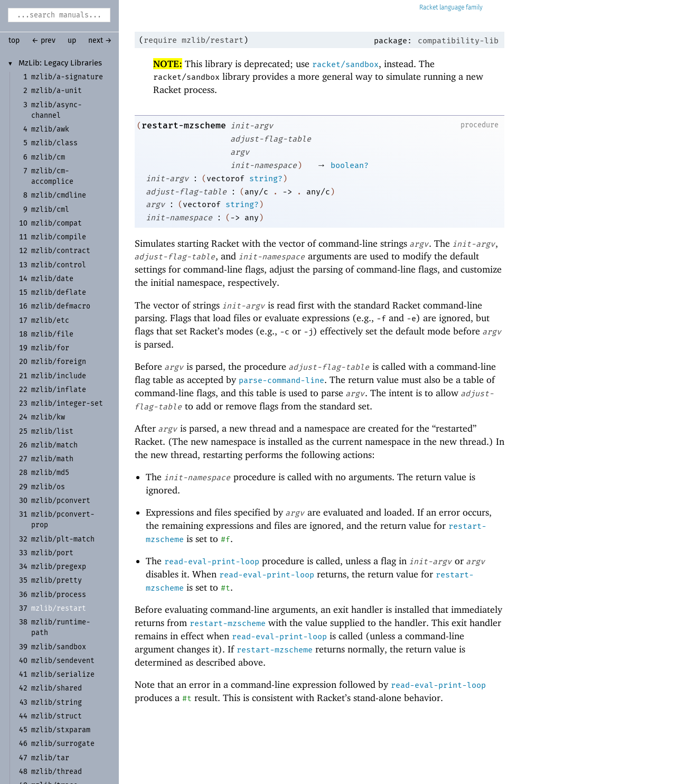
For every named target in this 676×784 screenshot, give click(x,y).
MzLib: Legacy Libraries (60, 63)
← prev (44, 41)
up (72, 41)
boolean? (350, 165)
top (14, 41)
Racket (451, 8)
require (160, 40)
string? (266, 179)
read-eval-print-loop (212, 562)
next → (100, 41)
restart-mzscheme (184, 125)
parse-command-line (281, 380)
